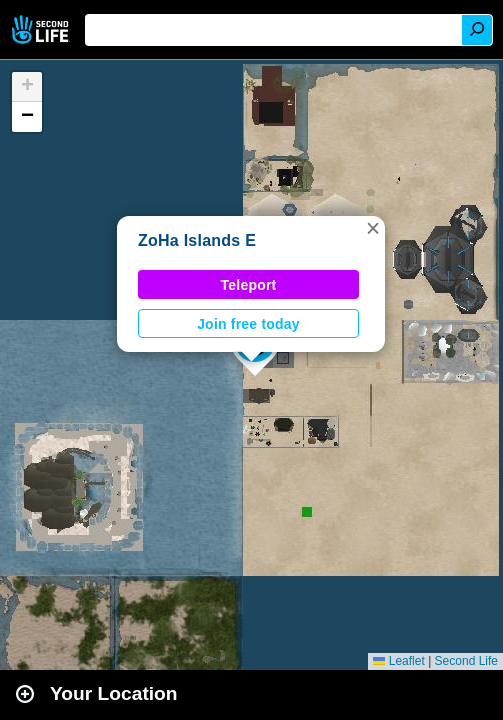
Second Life (42, 29)
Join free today (248, 324)
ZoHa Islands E (197, 240)
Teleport (249, 285)
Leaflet (398, 661)
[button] (373, 228)
